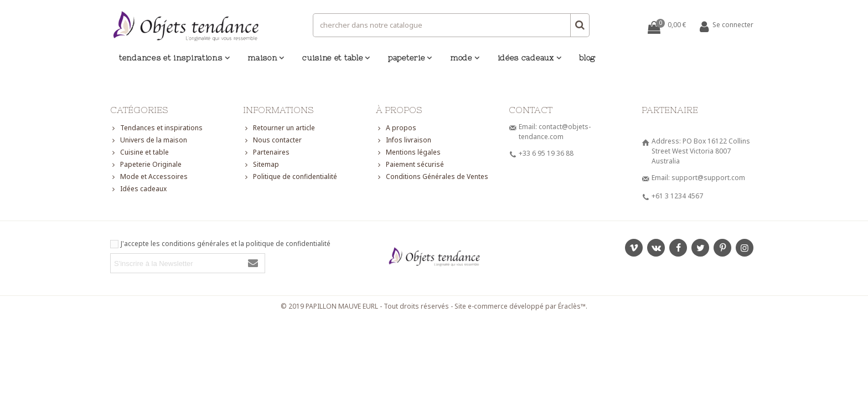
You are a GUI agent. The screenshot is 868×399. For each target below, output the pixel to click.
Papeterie (406, 58)
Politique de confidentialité (290, 177)
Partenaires (266, 152)
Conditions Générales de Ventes (432, 177)
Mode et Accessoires (149, 177)
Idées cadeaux (526, 58)
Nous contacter (272, 140)
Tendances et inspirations (171, 58)
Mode (461, 58)
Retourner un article (279, 128)
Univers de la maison (149, 140)
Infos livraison (404, 140)
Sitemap (261, 165)
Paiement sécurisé (410, 165)
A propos (396, 128)
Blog (587, 58)
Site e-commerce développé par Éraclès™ (520, 306)
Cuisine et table (332, 58)
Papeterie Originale (146, 165)
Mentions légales (408, 152)
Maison (262, 58)
